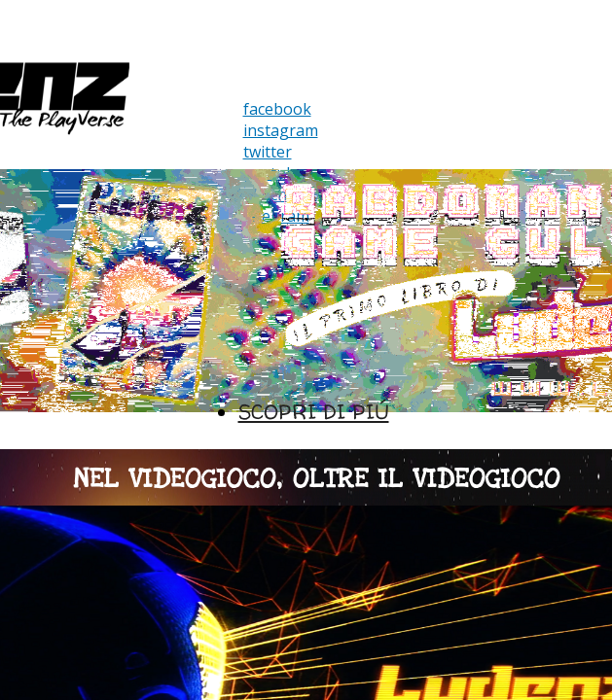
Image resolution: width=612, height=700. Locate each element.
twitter (268, 152)
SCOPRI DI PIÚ (314, 412)
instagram (281, 130)
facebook (277, 109)
